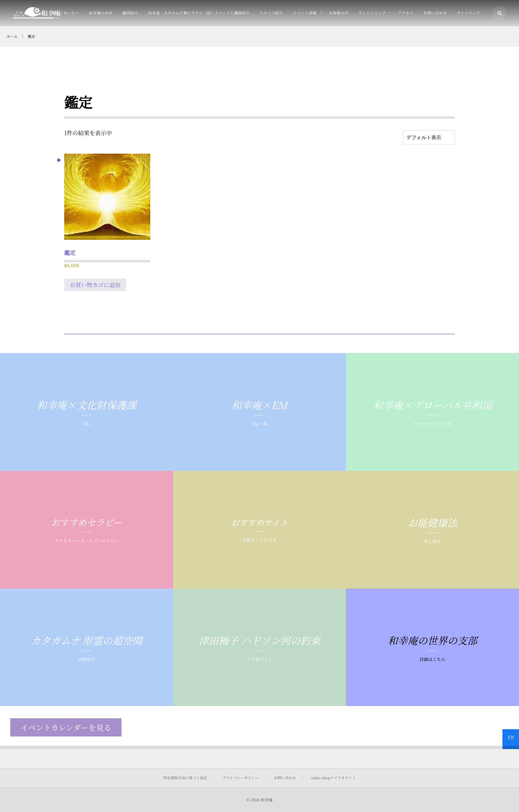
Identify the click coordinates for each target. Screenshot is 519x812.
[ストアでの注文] (429, 137)
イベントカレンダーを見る (66, 727)
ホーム (12, 36)
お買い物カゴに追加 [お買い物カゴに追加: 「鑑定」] (95, 285)
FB (511, 737)
